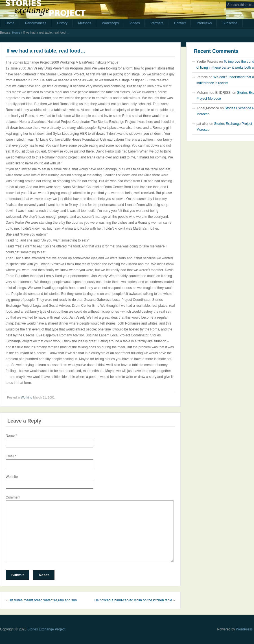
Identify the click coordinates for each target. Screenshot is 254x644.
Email (11, 456)
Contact (180, 23)
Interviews (204, 23)
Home (10, 23)
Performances (36, 23)
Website (12, 477)
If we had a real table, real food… (46, 51)
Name (11, 436)
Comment (13, 497)
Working (27, 397)
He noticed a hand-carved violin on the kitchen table (133, 600)
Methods (85, 23)
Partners (157, 23)
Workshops (110, 23)
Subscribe (230, 23)
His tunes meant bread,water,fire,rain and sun (43, 600)
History (62, 23)
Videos (135, 23)
